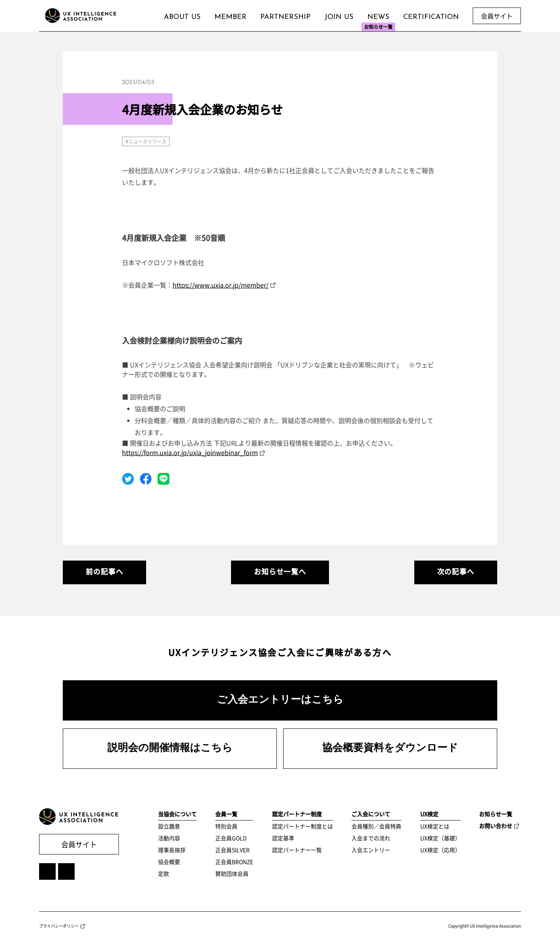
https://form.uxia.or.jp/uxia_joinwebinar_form (190, 452)
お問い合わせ (496, 826)
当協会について (177, 814)
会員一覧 (226, 814)
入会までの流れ (371, 838)
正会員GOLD (231, 838)
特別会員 (226, 826)
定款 (163, 873)
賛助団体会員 (232, 873)
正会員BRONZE (234, 862)
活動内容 (169, 838)
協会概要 (169, 862)
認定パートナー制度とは (303, 826)
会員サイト (79, 844)
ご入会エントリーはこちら (280, 700)
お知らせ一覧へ (280, 571)
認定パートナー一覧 (297, 850)
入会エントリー (371, 850)
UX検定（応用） (440, 850)
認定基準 (283, 838)
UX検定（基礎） (440, 838)
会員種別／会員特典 (376, 826)
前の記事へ (104, 571)
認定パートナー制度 (297, 814)
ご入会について (371, 814)
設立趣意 (169, 826)
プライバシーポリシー (59, 926)
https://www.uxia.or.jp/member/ (221, 285)
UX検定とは (435, 826)
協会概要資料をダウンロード (390, 748)
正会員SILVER (232, 850)
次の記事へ (456, 571)
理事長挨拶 (172, 850)
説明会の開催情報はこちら (170, 748)
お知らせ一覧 (496, 814)
